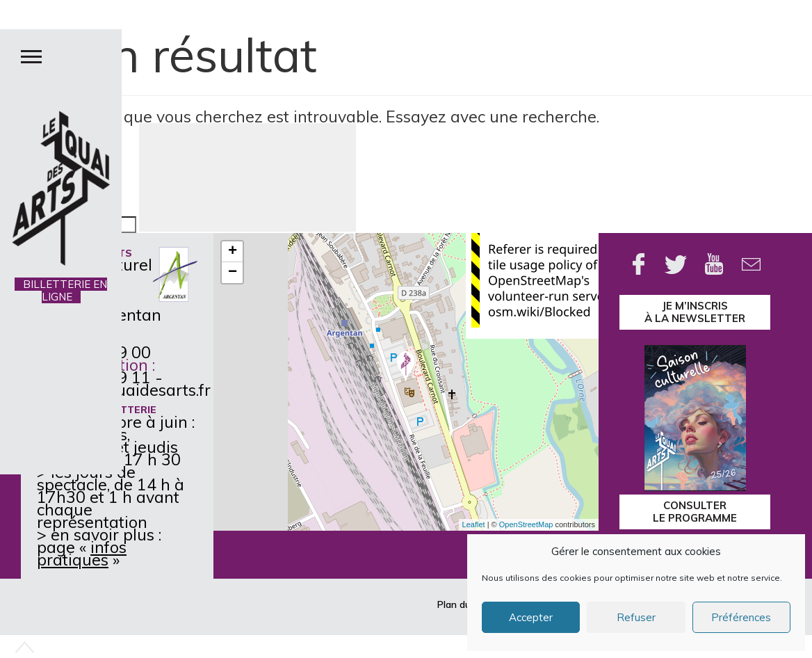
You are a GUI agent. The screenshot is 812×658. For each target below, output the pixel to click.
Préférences (741, 617)
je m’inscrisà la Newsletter (695, 312)
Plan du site (463, 604)
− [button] (233, 273)
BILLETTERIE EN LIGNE (61, 290)
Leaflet (474, 524)
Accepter (531, 617)
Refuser (636, 617)
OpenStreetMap (526, 524)
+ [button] (233, 252)
